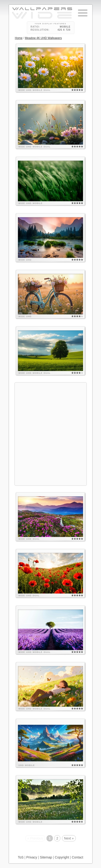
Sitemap (46, 857)
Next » (69, 838)
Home (19, 38)
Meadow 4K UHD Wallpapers (43, 38)
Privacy (32, 857)
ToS (21, 857)
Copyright (62, 857)
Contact (77, 857)
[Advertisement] (50, 433)
